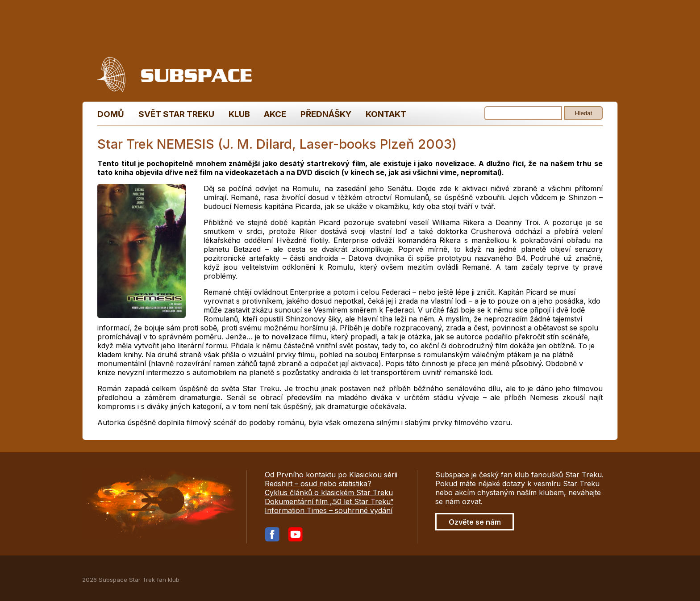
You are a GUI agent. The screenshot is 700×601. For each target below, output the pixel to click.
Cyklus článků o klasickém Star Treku (329, 492)
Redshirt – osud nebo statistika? (318, 484)
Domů (111, 114)
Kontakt (386, 114)
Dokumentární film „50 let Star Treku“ (329, 501)
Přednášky (326, 114)
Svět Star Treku (176, 114)
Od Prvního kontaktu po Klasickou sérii (331, 475)
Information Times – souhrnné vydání (329, 510)
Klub (239, 114)
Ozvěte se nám (475, 522)
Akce (275, 114)
